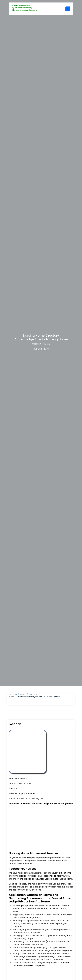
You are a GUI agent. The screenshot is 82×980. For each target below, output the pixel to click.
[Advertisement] (41, 826)
